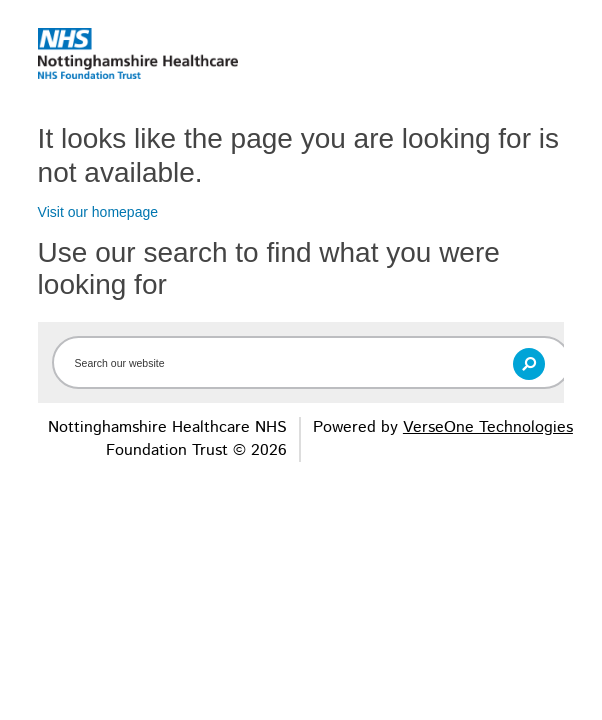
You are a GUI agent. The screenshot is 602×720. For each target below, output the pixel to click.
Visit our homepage (98, 212)
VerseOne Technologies (488, 427)
